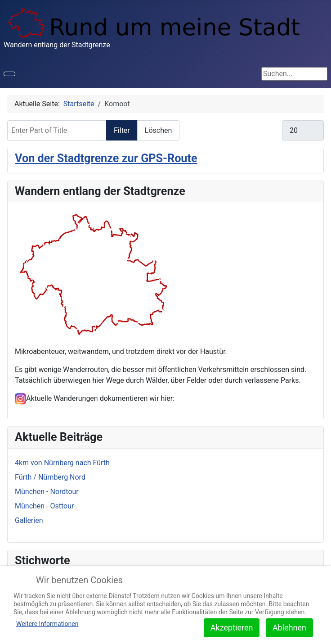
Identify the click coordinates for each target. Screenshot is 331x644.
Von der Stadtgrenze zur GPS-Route (106, 158)
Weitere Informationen (47, 624)
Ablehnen (289, 628)
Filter (122, 130)
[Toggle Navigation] (9, 74)
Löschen (159, 130)
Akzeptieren (232, 628)
